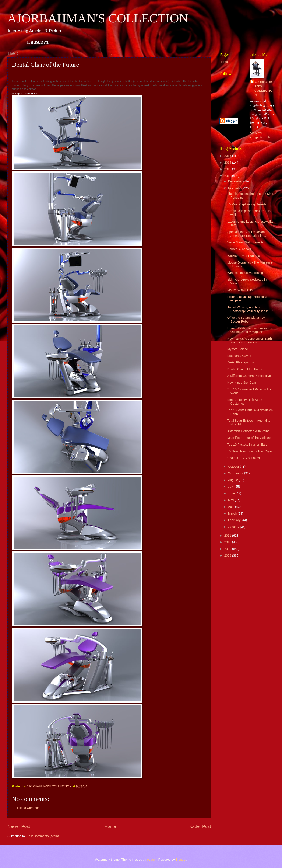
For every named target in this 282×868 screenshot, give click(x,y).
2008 (228, 555)
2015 (228, 156)
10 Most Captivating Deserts (247, 204)
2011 (228, 536)
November (236, 188)
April (232, 507)
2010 (228, 542)
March (233, 513)
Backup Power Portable (244, 256)
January (234, 527)
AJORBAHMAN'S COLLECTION (98, 18)
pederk (152, 860)
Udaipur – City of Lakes (244, 458)
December (236, 181)
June (232, 493)
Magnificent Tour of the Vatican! (249, 438)
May (231, 500)
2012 (228, 176)
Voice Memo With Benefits (246, 242)
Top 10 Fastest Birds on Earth (248, 445)
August (233, 480)
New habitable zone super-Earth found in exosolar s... (250, 341)
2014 (228, 163)
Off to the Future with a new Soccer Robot (246, 320)
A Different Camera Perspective (249, 376)
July (231, 487)
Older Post (201, 826)
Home (110, 826)
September (236, 473)
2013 (228, 169)
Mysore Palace (238, 349)
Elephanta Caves (239, 356)
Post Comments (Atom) (43, 836)
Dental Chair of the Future (245, 369)
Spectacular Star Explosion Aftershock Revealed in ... (247, 234)
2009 (228, 549)
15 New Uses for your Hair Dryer (250, 451)
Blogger (181, 860)
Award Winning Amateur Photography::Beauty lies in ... (250, 309)
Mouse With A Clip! (240, 290)
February (235, 520)
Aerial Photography (241, 362)
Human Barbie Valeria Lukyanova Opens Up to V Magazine (250, 330)
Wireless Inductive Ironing (245, 273)
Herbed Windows (239, 249)
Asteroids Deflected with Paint (248, 431)
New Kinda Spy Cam (242, 383)
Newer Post (19, 826)
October (234, 467)
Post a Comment (29, 808)
